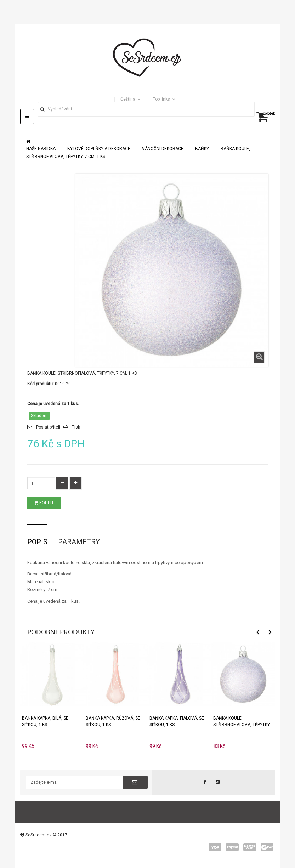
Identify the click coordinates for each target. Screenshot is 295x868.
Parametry (79, 542)
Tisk (76, 427)
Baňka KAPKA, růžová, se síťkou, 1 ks (113, 721)
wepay (267, 847)
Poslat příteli (48, 427)
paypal (232, 847)
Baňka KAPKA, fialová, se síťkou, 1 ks (177, 721)
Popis (37, 542)
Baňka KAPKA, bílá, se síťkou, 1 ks (45, 721)
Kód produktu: (41, 384)
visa (215, 847)
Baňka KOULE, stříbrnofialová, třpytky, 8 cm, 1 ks (242, 721)
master (250, 847)
